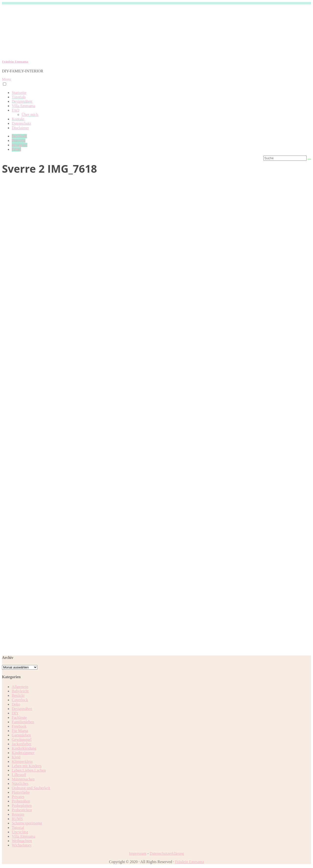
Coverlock (20, 700)
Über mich (30, 115)
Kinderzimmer (23, 753)
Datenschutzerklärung (167, 853)
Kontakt (18, 119)
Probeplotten (22, 806)
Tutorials (19, 97)
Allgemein (20, 687)
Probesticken (22, 810)
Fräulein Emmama (15, 62)
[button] (5, 84)
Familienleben (23, 722)
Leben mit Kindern (27, 766)
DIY (15, 713)
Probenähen (21, 801)
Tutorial (18, 828)
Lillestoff (19, 775)
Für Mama (20, 731)
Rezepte (18, 814)
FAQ (16, 110)
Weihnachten (22, 841)
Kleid (16, 757)
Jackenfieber (22, 744)
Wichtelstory (22, 845)
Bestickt (18, 695)
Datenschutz (21, 123)
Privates (18, 797)
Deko (16, 704)
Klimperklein (22, 761)
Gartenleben (21, 735)
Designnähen (22, 101)
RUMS (17, 819)
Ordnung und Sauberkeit (31, 788)
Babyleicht (20, 691)
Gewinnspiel (22, 739)
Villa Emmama (23, 106)
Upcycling (20, 832)
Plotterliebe (21, 792)
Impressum (138, 853)
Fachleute (19, 717)
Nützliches (20, 783)
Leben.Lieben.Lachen (29, 770)
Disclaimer (20, 128)
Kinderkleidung (24, 748)
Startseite (19, 93)
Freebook (19, 726)
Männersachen (23, 779)
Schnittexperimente (27, 823)
